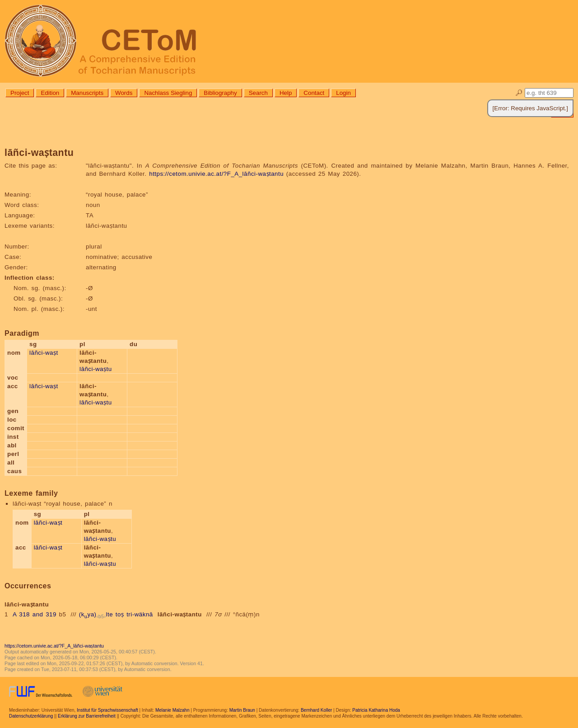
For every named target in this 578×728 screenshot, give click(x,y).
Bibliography (220, 93)
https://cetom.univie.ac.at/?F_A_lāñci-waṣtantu (216, 174)
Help (286, 93)
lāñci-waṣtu (96, 369)
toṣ (120, 614)
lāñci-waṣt (44, 353)
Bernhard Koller (316, 710)
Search (258, 93)
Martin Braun (242, 710)
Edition (50, 93)
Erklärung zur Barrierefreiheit (87, 716)
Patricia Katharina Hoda (376, 710)
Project (20, 93)
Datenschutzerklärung (31, 716)
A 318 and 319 (35, 614)
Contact (314, 93)
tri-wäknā (140, 614)
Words (124, 93)
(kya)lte (96, 614)
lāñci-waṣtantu (180, 614)
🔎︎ (519, 93)
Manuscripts (87, 93)
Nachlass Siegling (168, 93)
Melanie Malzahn (172, 710)
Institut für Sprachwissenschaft (107, 710)
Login (343, 93)
